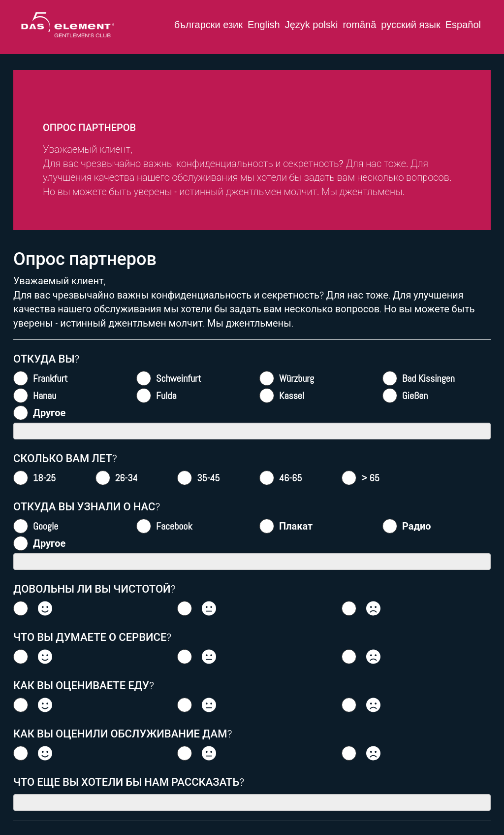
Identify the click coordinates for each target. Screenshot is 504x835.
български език (208, 25)
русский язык (410, 25)
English (264, 25)
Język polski (312, 25)
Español (463, 25)
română (359, 25)
